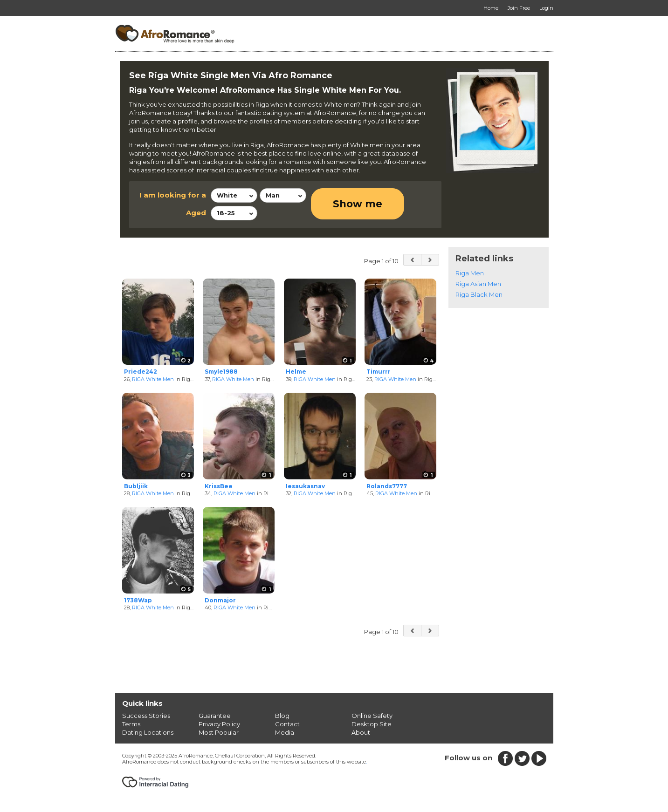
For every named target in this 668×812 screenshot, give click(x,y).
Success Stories (146, 716)
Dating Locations (148, 732)
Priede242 (141, 372)
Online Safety (372, 716)
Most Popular (219, 732)
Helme (296, 372)
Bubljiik (136, 486)
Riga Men (470, 273)
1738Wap (138, 600)
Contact (287, 724)
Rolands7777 (387, 486)
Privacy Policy (219, 724)
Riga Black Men (479, 294)
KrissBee (219, 486)
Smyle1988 (221, 372)
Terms (131, 724)
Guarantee (215, 716)
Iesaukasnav (305, 486)
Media (285, 732)
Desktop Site (372, 724)
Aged (196, 213)
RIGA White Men (153, 379)
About (361, 732)
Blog (282, 716)
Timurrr (379, 372)
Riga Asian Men (478, 284)
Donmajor (220, 600)
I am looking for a (173, 195)
